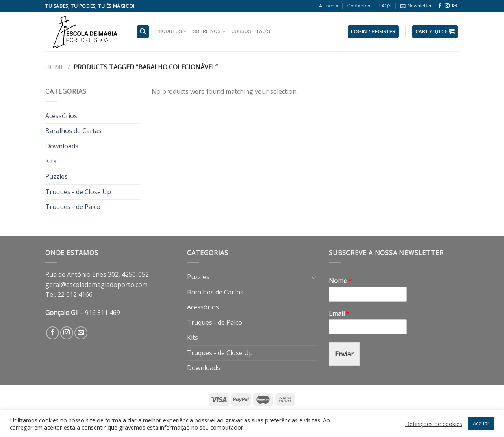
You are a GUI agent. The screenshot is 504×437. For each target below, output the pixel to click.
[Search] (143, 32)
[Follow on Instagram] (447, 6)
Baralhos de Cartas (73, 131)
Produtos (171, 32)
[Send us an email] (455, 6)
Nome (340, 281)
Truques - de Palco (73, 207)
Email (339, 314)
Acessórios (61, 116)
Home (55, 67)
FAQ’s (385, 6)
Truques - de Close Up (78, 192)
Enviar (344, 354)
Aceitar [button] (481, 423)
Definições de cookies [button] (434, 424)
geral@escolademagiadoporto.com (96, 285)
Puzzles (57, 176)
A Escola (329, 6)
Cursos (241, 31)
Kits (51, 161)
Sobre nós (209, 32)
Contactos (359, 6)
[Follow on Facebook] (440, 6)
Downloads (62, 146)
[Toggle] (314, 277)
